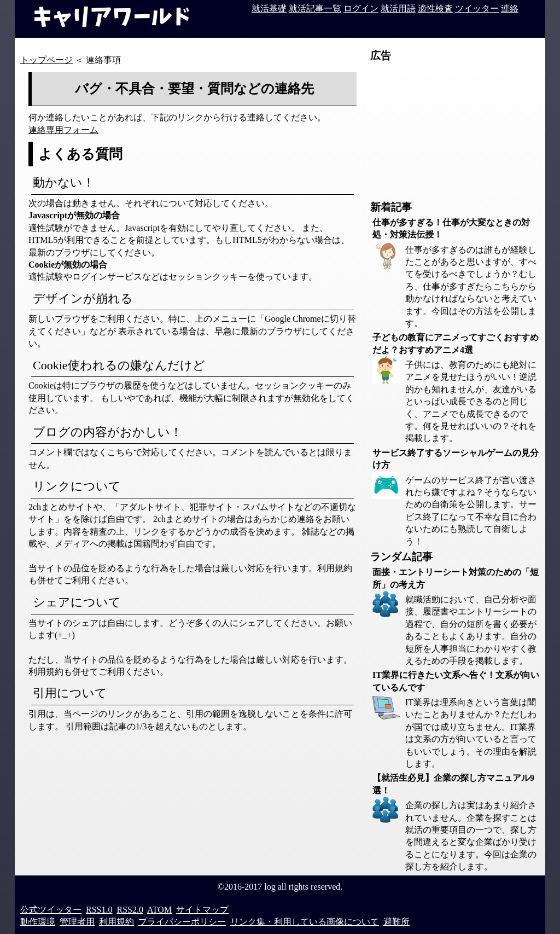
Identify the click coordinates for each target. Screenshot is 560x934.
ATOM (159, 910)
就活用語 (398, 8)
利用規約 (116, 922)
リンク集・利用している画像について (305, 922)
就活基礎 (269, 8)
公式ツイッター (51, 910)
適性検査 (435, 8)
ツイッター (477, 8)
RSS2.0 (130, 910)
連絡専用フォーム (63, 130)
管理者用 (77, 922)
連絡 (510, 8)
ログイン (361, 8)
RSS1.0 (99, 910)
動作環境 (38, 922)
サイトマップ (202, 910)
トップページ (46, 60)
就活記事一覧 (315, 8)
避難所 (396, 922)
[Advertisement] (452, 132)
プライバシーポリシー (182, 922)
